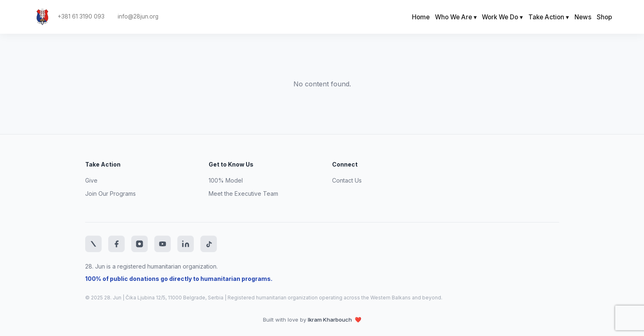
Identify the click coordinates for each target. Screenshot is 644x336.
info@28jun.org (138, 17)
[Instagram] (139, 244)
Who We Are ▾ (456, 17)
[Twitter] (93, 244)
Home (421, 17)
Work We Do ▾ (502, 17)
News (583, 17)
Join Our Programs (110, 193)
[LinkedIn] (186, 244)
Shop (604, 17)
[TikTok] (209, 244)
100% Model (226, 180)
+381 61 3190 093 (81, 17)
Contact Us (347, 180)
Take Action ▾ (549, 17)
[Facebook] (116, 244)
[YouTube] (163, 244)
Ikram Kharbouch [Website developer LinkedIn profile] (330, 320)
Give (91, 180)
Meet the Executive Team (243, 193)
